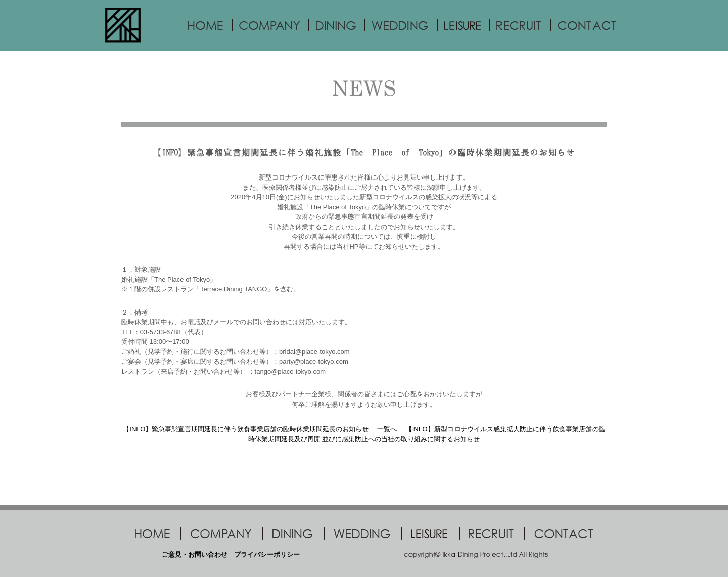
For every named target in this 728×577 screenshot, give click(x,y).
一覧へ (387, 429)
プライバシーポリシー (267, 554)
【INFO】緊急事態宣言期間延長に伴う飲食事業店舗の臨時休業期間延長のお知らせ (246, 429)
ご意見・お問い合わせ (195, 554)
